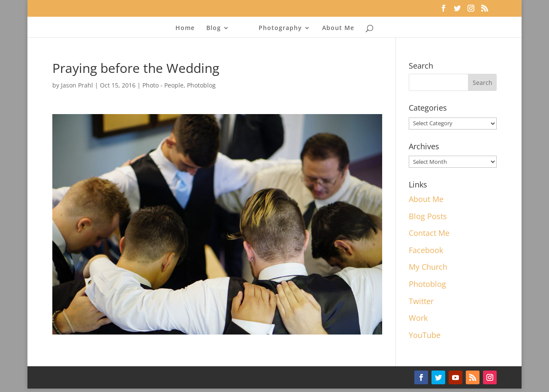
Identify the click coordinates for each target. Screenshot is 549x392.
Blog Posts (428, 216)
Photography (280, 28)
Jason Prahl (77, 85)
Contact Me (429, 233)
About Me (338, 28)
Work (418, 318)
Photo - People (163, 85)
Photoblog (201, 85)
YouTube (425, 335)
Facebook (426, 250)
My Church (428, 267)
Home (185, 28)
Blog (214, 28)
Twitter (421, 301)
